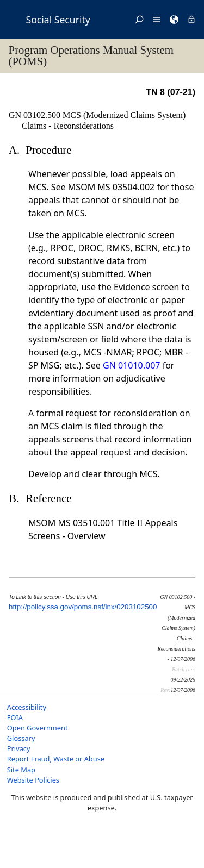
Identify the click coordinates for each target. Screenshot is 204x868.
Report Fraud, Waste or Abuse (56, 759)
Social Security (58, 20)
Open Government (38, 728)
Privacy (19, 748)
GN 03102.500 (36, 115)
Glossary (21, 738)
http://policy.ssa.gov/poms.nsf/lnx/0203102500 (83, 607)
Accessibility (27, 707)
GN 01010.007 (131, 365)
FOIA (15, 717)
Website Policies (33, 780)
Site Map (21, 770)
